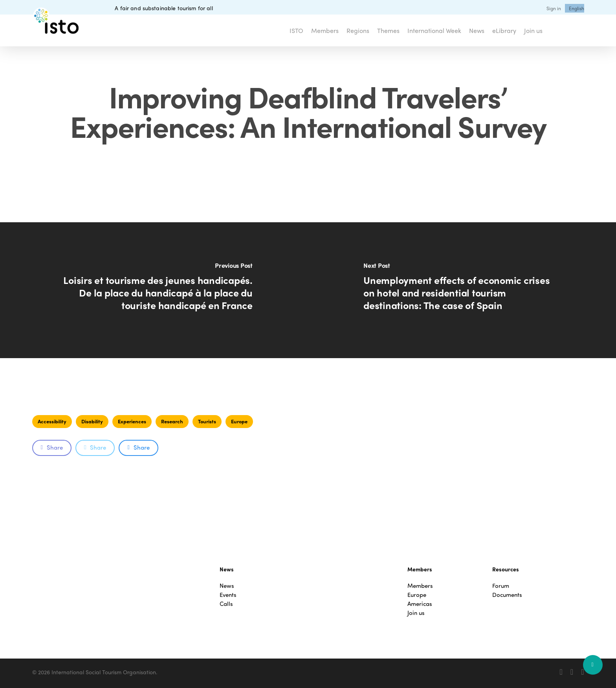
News (227, 586)
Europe (239, 421)
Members (420, 586)
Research (172, 421)
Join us (416, 613)
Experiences (132, 421)
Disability (92, 421)
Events (228, 595)
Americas (420, 604)
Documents (507, 595)
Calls (226, 604)
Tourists (207, 421)
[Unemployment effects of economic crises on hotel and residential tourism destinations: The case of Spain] (462, 290)
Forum (501, 586)
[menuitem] (577, 8)
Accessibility (52, 421)
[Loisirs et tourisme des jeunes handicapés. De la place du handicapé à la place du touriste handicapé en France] (154, 290)
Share (52, 447)
